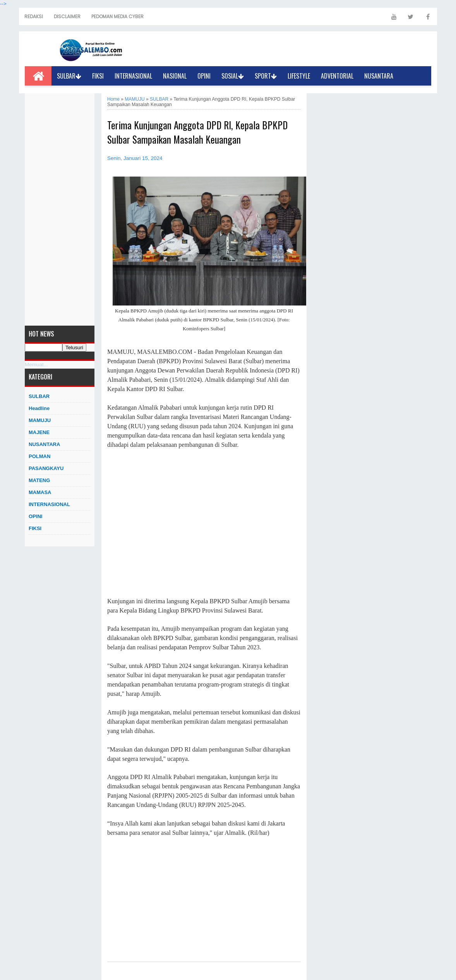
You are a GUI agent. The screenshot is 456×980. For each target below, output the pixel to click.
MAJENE (39, 432)
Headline (39, 408)
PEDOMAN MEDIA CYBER (117, 16)
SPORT (266, 76)
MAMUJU (40, 420)
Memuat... (36, 365)
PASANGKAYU (46, 468)
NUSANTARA (379, 76)
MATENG (39, 480)
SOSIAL (233, 76)
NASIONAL (175, 76)
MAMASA (40, 492)
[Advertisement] (60, 209)
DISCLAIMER (67, 16)
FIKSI (98, 76)
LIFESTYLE (299, 76)
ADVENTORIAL (337, 76)
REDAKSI (34, 16)
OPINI (204, 76)
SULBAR (69, 76)
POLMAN (39, 456)
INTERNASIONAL (133, 76)
